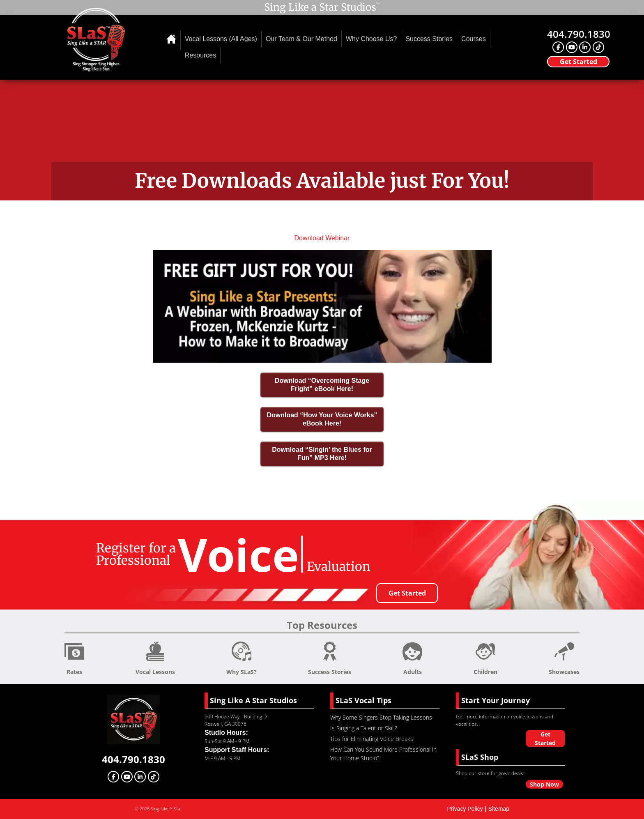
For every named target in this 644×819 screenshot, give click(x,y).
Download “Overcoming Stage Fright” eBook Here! (322, 385)
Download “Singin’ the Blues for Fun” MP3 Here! (322, 454)
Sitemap (499, 809)
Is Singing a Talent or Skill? (364, 728)
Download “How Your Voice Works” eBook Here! (322, 419)
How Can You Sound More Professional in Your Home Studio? (383, 754)
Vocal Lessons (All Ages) (221, 39)
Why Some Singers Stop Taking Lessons (381, 717)
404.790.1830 (579, 34)
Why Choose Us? (371, 39)
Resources (200, 55)
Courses (474, 39)
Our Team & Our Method (301, 39)
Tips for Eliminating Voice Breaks (372, 739)
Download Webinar (322, 238)
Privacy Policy (465, 809)
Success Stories (429, 39)
